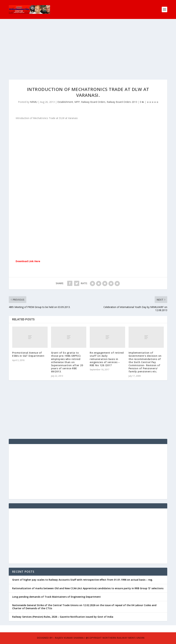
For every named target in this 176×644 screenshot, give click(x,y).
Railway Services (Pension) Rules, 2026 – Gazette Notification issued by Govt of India (63, 611)
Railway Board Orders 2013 (122, 96)
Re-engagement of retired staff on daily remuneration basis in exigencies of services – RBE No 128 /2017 (107, 353)
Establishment (65, 96)
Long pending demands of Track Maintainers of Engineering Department (56, 591)
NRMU (34, 96)
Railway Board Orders (93, 96)
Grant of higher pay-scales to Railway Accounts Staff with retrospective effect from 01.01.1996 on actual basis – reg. (82, 574)
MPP (77, 96)
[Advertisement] (88, 50)
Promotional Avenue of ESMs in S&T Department (28, 349)
